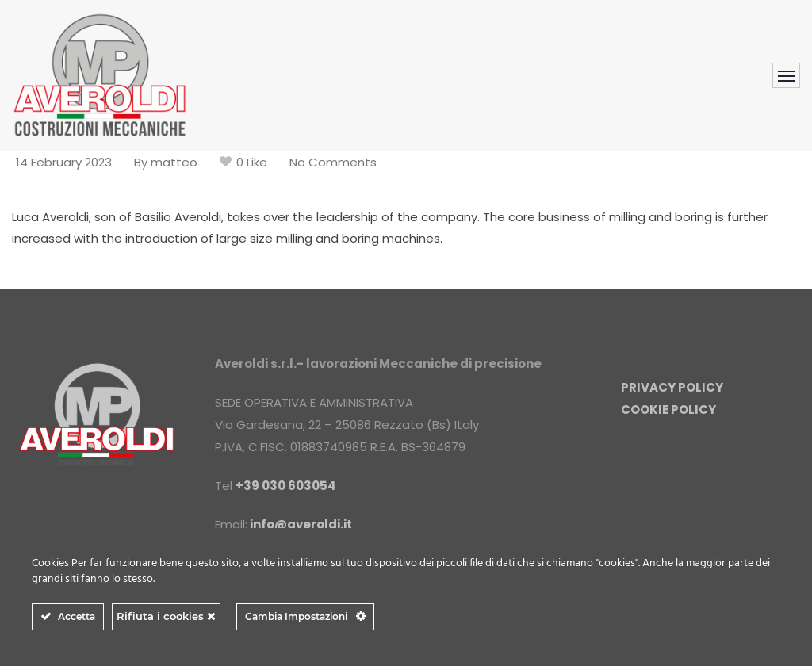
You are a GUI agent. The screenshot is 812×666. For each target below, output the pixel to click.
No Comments (333, 162)
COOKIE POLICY (668, 410)
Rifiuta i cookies (166, 616)
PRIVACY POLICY (672, 387)
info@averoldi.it (301, 524)
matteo (174, 162)
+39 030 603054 (286, 486)
